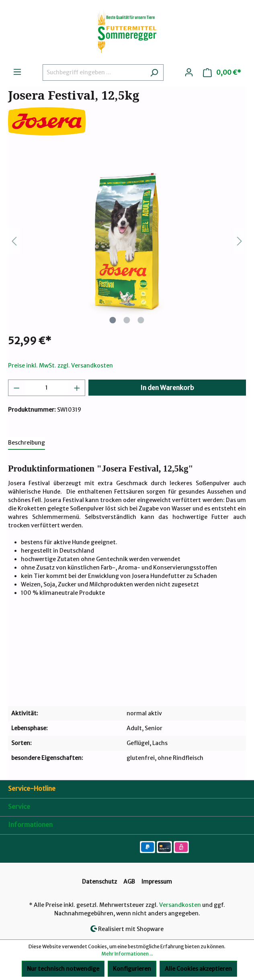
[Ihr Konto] (189, 72)
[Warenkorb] (222, 72)
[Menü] (17, 72)
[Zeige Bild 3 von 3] (141, 320)
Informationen (30, 825)
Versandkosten (180, 905)
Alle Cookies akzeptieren (198, 969)
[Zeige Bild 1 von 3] (113, 320)
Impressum (157, 882)
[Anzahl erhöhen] (77, 388)
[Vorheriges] (14, 241)
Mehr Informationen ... (127, 954)
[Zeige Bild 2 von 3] (127, 320)
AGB (129, 882)
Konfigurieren (132, 969)
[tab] (27, 443)
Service (19, 806)
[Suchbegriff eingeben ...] (94, 72)
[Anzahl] (47, 388)
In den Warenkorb (167, 388)
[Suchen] (154, 72)
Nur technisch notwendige (63, 969)
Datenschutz (99, 882)
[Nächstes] (240, 241)
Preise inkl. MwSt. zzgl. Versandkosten (60, 365)
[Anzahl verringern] (16, 388)
